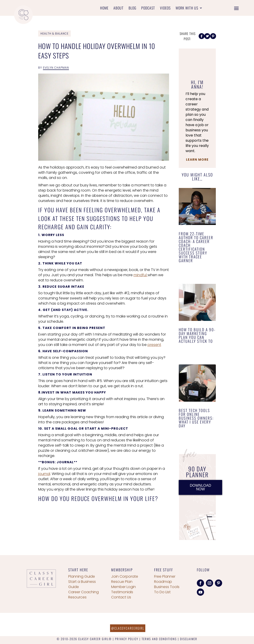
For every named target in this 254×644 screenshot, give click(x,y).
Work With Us (187, 8)
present (154, 345)
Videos (165, 8)
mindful (141, 275)
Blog (132, 8)
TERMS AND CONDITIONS (159, 639)
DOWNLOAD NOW (200, 487)
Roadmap (163, 582)
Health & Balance (54, 34)
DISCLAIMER (189, 639)
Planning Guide (82, 576)
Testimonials (122, 592)
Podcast (148, 8)
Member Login (123, 587)
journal (44, 474)
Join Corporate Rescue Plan (125, 579)
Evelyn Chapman (56, 68)
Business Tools (167, 587)
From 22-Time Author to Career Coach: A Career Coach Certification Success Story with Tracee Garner (196, 247)
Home (104, 8)
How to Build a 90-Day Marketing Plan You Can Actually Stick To (197, 335)
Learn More (197, 160)
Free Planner (165, 576)
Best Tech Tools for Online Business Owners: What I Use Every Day (196, 418)
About (119, 8)
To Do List (162, 592)
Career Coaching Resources (83, 595)
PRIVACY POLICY (127, 639)
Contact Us (121, 597)
